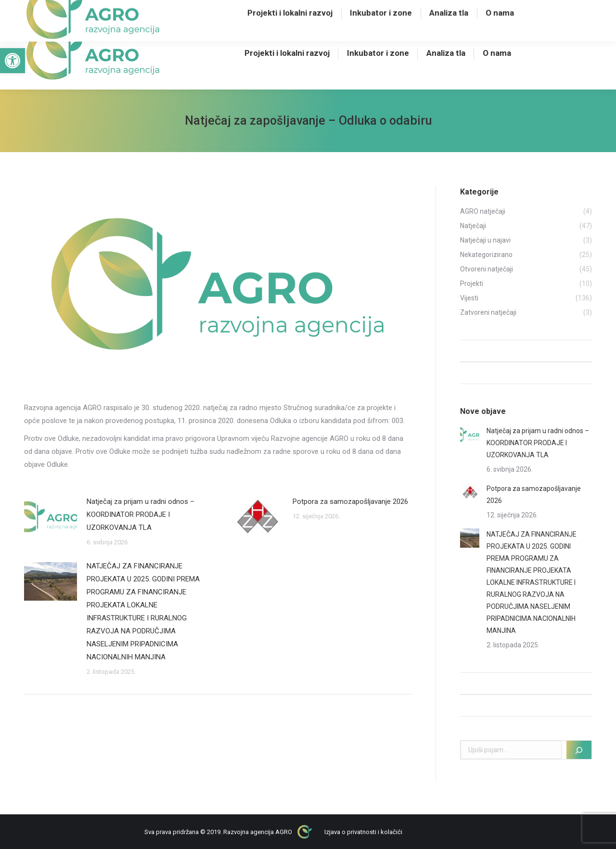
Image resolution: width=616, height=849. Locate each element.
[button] (13, 61)
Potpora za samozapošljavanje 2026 (350, 502)
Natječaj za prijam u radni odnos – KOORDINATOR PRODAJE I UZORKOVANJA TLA (141, 515)
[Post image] (51, 517)
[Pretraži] (579, 750)
